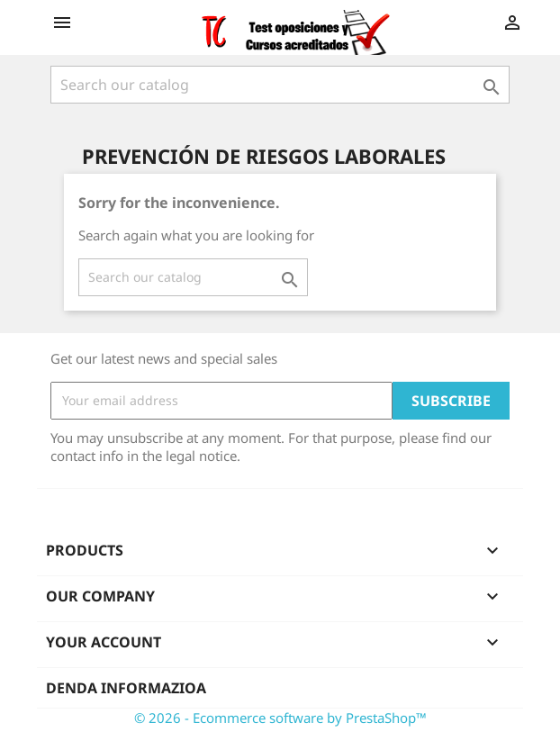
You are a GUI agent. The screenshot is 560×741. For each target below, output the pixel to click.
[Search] (280, 85)
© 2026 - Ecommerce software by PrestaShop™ (280, 718)
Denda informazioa (126, 688)
